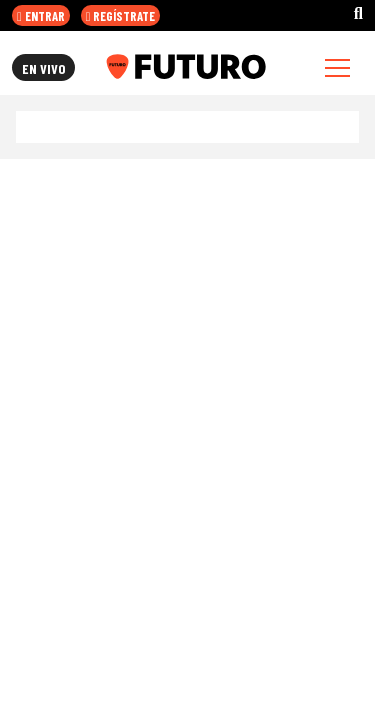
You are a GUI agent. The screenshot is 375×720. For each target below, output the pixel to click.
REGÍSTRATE (121, 16)
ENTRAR (41, 16)
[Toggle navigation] (337, 67)
